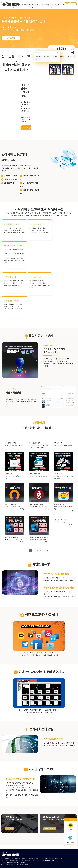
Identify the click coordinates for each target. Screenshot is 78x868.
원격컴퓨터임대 (26, 6)
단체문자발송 (58, 861)
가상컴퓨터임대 (17, 6)
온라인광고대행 (55, 6)
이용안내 (73, 4)
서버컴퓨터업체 (10, 5)
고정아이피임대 (45, 6)
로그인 (67, 4)
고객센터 (62, 6)
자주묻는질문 (10, 829)
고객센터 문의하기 (50, 829)
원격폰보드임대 (36, 6)
